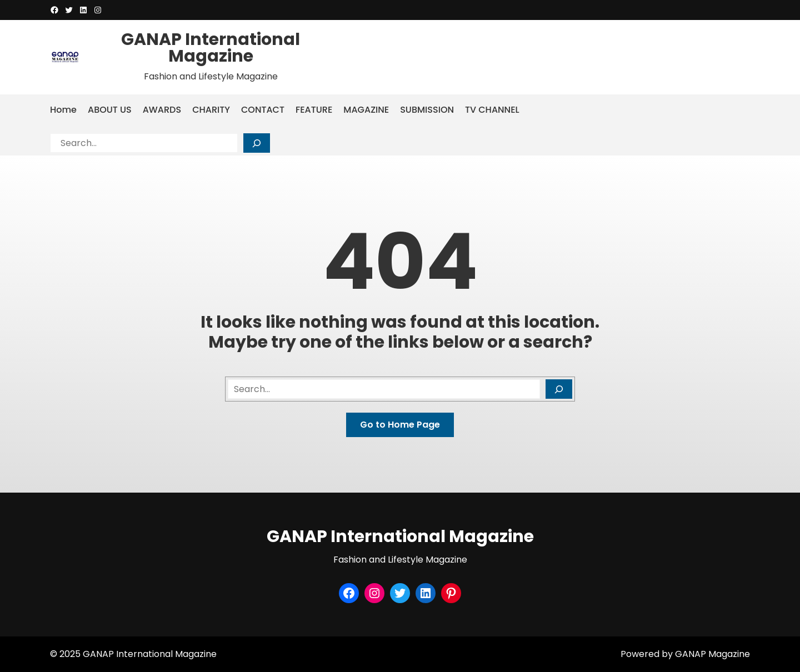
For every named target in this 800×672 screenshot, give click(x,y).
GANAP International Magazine (211, 48)
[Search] (257, 143)
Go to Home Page (400, 425)
